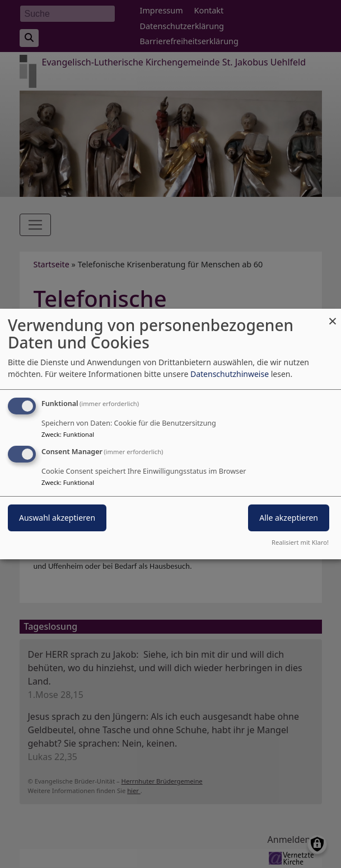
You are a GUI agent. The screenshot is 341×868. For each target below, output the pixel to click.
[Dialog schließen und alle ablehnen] (333, 316)
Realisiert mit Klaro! (300, 542)
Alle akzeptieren (289, 518)
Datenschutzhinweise (230, 374)
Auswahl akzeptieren (57, 518)
